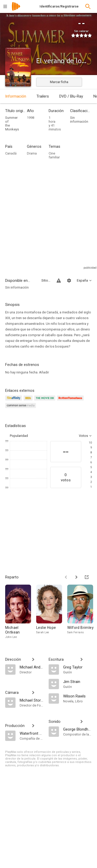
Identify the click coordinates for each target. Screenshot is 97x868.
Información (16, 96)
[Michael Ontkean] (21, 612)
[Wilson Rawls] (78, 696)
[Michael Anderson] (32, 667)
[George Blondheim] (78, 729)
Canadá (11, 153)
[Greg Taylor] (78, 667)
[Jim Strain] (78, 681)
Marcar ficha (59, 82)
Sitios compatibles (46, 280)
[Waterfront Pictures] (32, 733)
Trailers (43, 96)
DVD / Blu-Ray (71, 96)
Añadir (44, 372)
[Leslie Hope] (52, 612)
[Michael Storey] (32, 700)
